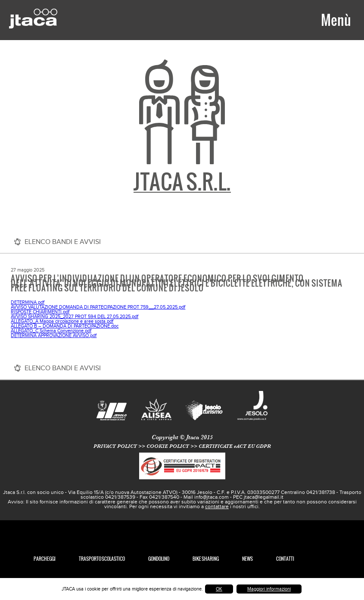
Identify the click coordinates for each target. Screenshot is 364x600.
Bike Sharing (206, 559)
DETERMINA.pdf (28, 302)
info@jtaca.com (212, 497)
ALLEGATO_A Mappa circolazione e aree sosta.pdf (62, 321)
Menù (336, 20)
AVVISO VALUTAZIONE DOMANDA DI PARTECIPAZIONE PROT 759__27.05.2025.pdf (98, 307)
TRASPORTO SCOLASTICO (102, 559)
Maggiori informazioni (269, 589)
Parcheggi (45, 559)
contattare (217, 506)
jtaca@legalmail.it (264, 497)
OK (219, 589)
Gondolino (159, 559)
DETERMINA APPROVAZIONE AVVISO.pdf (54, 336)
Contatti (285, 559)
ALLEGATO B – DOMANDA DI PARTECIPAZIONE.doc (65, 326)
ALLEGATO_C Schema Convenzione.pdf (51, 331)
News (247, 559)
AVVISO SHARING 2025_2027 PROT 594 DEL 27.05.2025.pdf (75, 317)
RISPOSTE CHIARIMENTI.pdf (40, 312)
